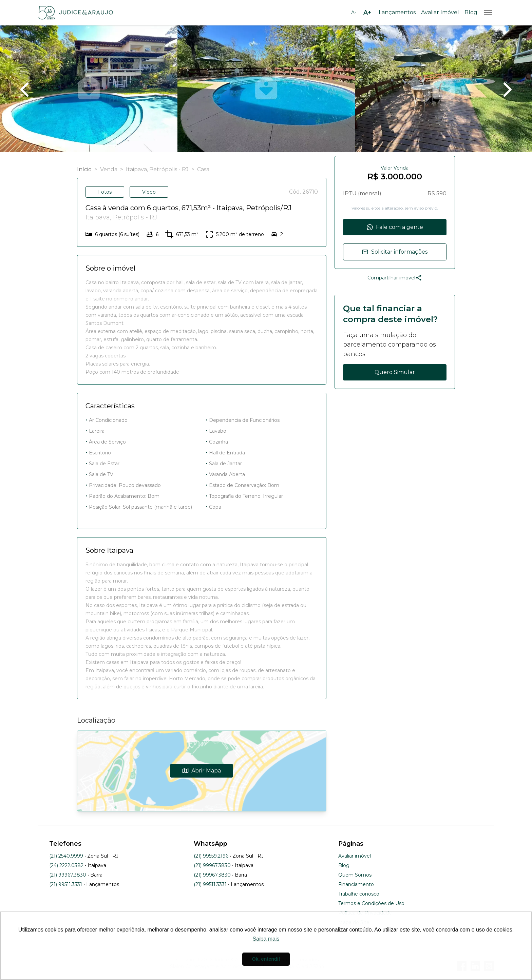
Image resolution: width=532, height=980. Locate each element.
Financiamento (356, 884)
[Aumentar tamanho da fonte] (367, 13)
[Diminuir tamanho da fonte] (354, 13)
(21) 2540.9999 (66, 856)
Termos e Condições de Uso (371, 903)
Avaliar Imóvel (440, 12)
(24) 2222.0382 (66, 865)
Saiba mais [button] (266, 939)
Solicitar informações (395, 252)
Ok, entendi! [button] (266, 959)
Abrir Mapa (202, 771)
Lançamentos (397, 12)
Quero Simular (395, 372)
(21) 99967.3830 (68, 875)
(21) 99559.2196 (211, 856)
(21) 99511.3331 (66, 884)
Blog (471, 12)
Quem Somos (355, 875)
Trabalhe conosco (359, 894)
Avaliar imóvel (355, 856)
